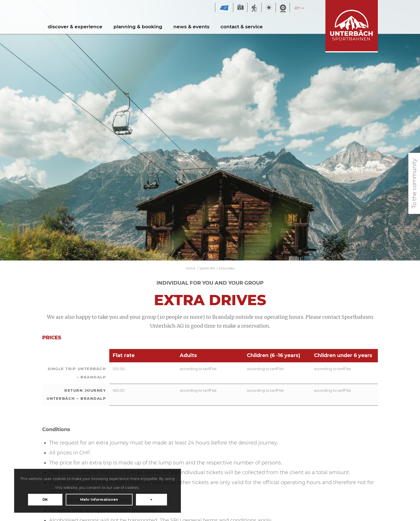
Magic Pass (224, 8)
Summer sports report (254, 8)
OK (61, 469)
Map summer (240, 8)
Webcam (283, 8)
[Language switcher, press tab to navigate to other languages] (302, 8)
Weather (269, 8)
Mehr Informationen (61, 485)
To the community (414, 183)
